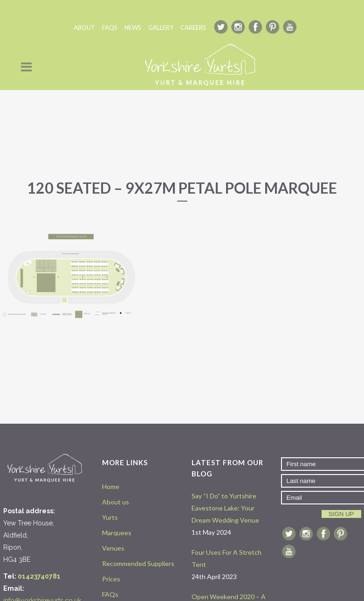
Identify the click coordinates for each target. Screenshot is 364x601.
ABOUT (84, 28)
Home (111, 486)
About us (116, 502)
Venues (113, 548)
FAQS (110, 28)
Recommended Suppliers (138, 563)
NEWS (133, 28)
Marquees (117, 533)
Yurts (110, 517)
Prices (111, 579)
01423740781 (39, 576)
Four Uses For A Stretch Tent (227, 558)
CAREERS (193, 28)
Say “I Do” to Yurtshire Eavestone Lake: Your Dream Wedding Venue (225, 508)
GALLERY (161, 28)
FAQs (110, 594)
